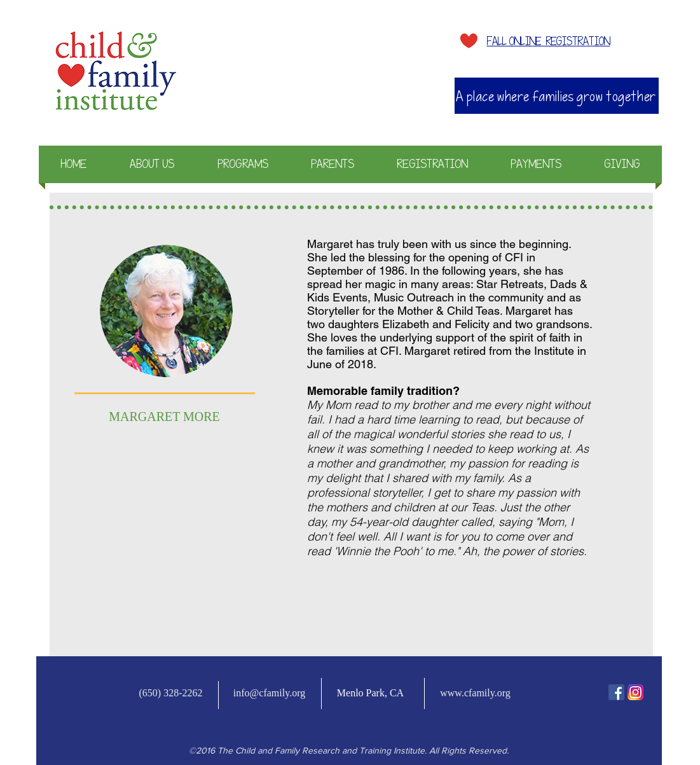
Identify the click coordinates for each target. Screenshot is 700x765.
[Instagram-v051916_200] (635, 692)
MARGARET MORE (164, 417)
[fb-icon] (616, 692)
